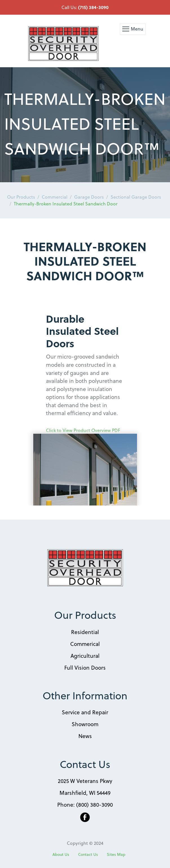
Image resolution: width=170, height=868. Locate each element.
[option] (85, 125)
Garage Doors (89, 197)
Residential (85, 632)
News (85, 736)
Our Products (21, 197)
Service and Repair (85, 712)
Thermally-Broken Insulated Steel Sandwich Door (66, 204)
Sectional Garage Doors (136, 197)
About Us (61, 854)
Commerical (85, 644)
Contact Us (88, 854)
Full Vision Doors (85, 667)
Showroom (85, 724)
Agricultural (85, 656)
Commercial (55, 197)
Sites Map (116, 854)
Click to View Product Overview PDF (83, 430)
